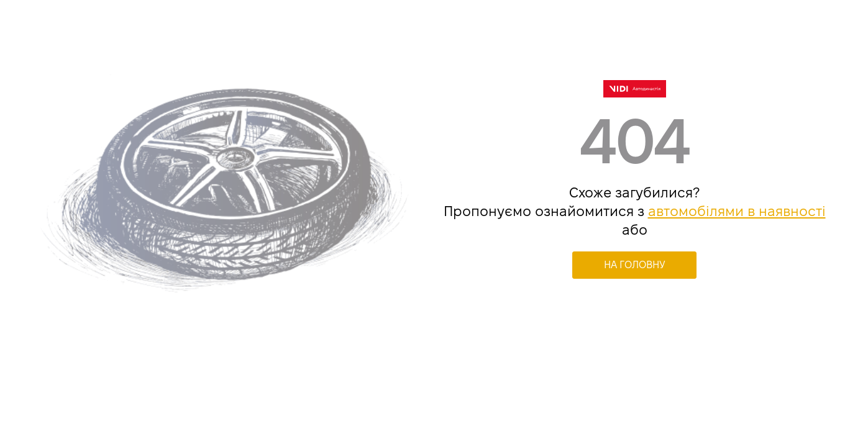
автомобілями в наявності (737, 211)
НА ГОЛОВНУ (635, 265)
